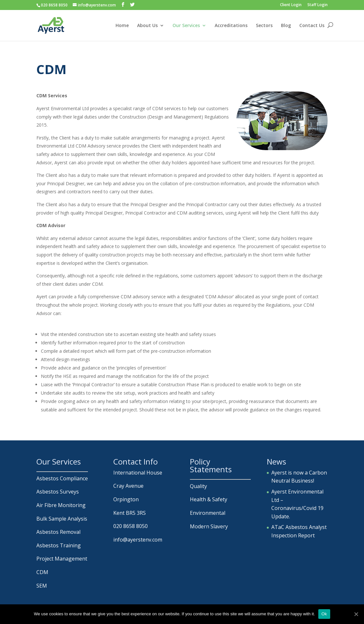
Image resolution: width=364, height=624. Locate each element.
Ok (324, 614)
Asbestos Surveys (58, 492)
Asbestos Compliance (62, 478)
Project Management (62, 559)
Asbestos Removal (58, 532)
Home (122, 26)
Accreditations (231, 26)
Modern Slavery (209, 526)
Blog (286, 26)
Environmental (208, 513)
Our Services (186, 26)
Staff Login (317, 5)
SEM (42, 586)
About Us (147, 26)
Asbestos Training (59, 545)
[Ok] (356, 614)
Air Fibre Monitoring (61, 505)
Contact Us (312, 26)
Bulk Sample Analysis (62, 519)
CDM (42, 572)
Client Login (291, 5)
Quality (198, 486)
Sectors (264, 26)
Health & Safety (209, 499)
